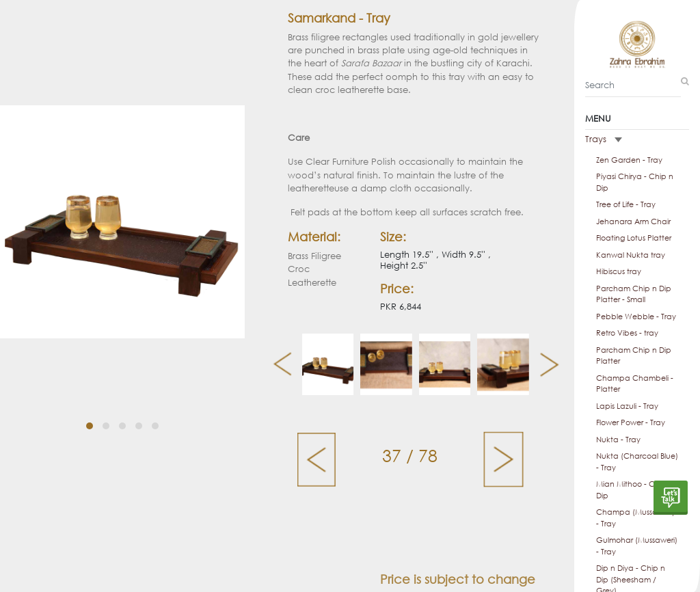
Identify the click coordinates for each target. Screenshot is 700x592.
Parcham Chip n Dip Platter (634, 356)
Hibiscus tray (619, 271)
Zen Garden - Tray (629, 160)
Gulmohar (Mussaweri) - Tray (637, 546)
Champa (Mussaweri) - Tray (635, 518)
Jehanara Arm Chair (633, 221)
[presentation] (277, 364)
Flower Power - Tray (631, 422)
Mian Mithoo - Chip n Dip (635, 490)
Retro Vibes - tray (627, 333)
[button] (90, 412)
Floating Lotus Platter (634, 238)
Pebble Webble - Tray (636, 317)
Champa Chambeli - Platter (635, 384)
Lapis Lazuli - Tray (627, 406)
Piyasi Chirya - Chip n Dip (635, 182)
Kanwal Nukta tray (631, 255)
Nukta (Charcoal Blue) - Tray (637, 462)
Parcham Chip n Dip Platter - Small (634, 294)
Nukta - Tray (618, 440)
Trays (604, 139)
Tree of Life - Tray (626, 204)
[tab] (637, 139)
